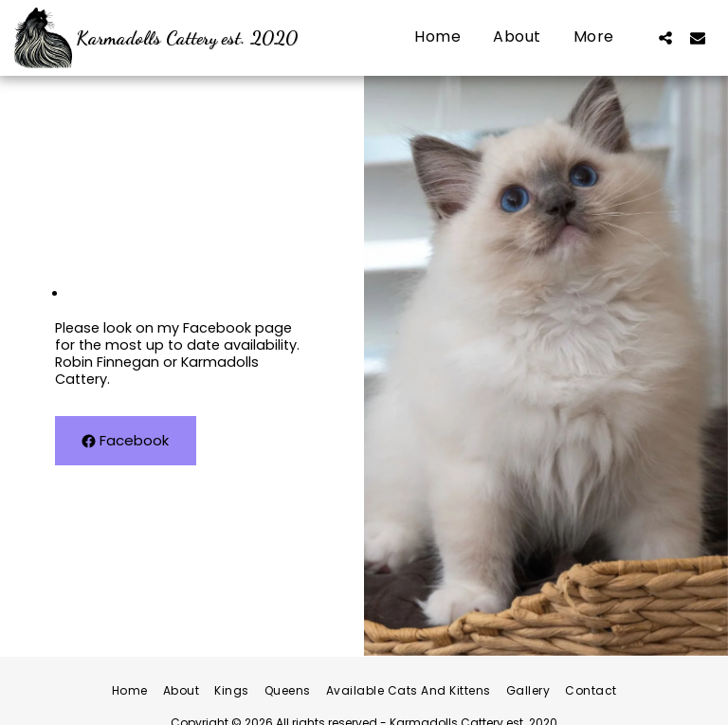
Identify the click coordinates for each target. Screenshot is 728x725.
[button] (665, 37)
